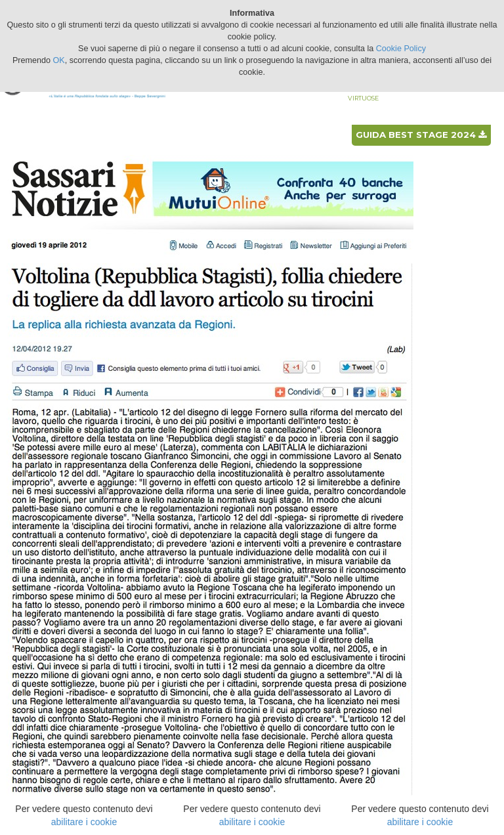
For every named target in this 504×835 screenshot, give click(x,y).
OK (59, 60)
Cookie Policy (401, 49)
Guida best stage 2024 (421, 135)
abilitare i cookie (84, 822)
